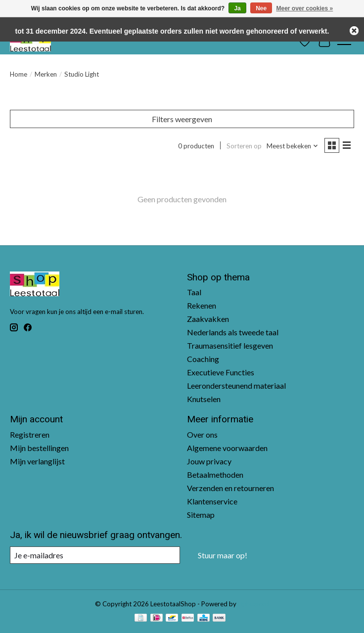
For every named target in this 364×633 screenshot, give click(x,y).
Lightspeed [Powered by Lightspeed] (254, 604)
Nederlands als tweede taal (233, 332)
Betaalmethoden (215, 475)
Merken (46, 74)
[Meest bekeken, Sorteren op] (293, 146)
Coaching (203, 359)
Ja (237, 8)
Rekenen (202, 305)
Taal (194, 292)
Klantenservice (212, 501)
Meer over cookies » (305, 8)
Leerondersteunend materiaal (236, 385)
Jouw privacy (209, 461)
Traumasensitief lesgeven (230, 345)
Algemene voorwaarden (227, 448)
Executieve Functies (221, 372)
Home (19, 74)
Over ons (202, 434)
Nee (261, 8)
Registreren (30, 434)
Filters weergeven (182, 119)
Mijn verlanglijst (37, 461)
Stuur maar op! (223, 555)
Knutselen (204, 399)
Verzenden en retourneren (230, 488)
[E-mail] (95, 555)
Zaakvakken (208, 319)
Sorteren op (244, 146)
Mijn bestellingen (39, 448)
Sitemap (201, 515)
